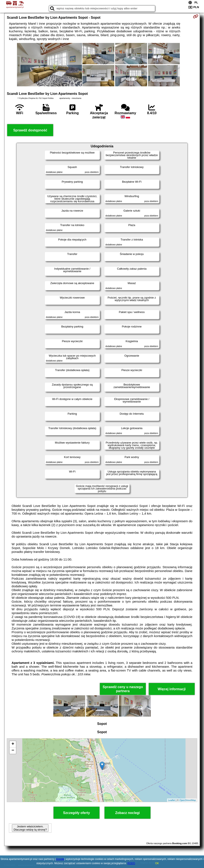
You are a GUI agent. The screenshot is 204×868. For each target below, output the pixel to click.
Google (60, 859)
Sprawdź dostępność (30, 130)
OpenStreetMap (188, 800)
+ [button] (13, 744)
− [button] (13, 751)
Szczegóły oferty (76, 813)
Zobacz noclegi (127, 813)
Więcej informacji (172, 689)
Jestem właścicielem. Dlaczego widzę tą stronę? (30, 828)
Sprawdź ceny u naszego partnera (123, 689)
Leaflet (172, 800)
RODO (131, 863)
